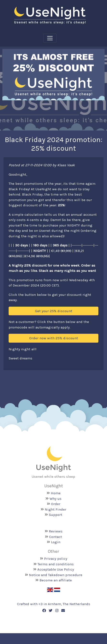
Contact (56, 537)
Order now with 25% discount (54, 338)
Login (56, 542)
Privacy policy (56, 559)
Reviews (56, 531)
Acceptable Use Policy (56, 569)
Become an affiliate (56, 580)
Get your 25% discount (54, 311)
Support (56, 515)
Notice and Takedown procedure (56, 575)
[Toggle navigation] (50, 38)
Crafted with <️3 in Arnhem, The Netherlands (54, 604)
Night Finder (56, 509)
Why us (56, 499)
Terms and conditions (56, 564)
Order (56, 504)
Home (56, 493)
